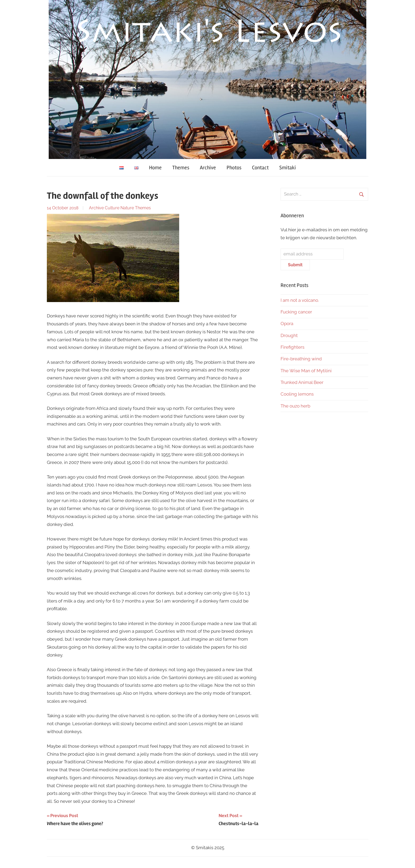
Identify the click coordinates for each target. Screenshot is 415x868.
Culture (112, 208)
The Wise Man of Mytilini (306, 371)
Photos (234, 168)
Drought (289, 335)
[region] (207, 79)
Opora (287, 324)
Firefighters (292, 347)
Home (155, 168)
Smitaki (288, 168)
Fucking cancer (296, 312)
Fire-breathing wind (301, 359)
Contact (260, 168)
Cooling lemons (297, 394)
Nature (127, 208)
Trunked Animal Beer (303, 382)
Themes (181, 168)
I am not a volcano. (300, 300)
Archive (208, 168)
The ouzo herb (295, 406)
